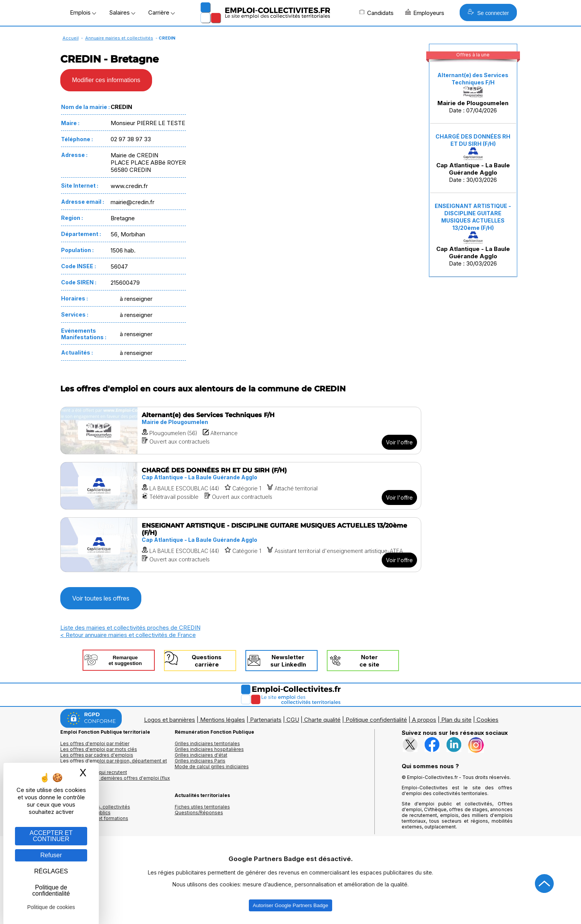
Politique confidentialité (376, 720)
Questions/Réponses (199, 813)
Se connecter (488, 12)
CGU (293, 720)
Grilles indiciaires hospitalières (209, 749)
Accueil (71, 38)
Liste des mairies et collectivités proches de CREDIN (130, 628)
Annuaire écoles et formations (94, 818)
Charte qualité (322, 720)
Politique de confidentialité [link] (51, 890)
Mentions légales (223, 720)
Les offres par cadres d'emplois (97, 755)
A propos (424, 720)
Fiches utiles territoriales (202, 807)
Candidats (376, 13)
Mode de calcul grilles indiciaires (212, 766)
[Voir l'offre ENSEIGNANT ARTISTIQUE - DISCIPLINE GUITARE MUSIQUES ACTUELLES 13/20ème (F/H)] (241, 545)
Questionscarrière (207, 661)
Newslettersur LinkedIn (288, 661)
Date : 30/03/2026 (473, 158)
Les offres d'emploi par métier (95, 743)
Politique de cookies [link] (51, 907)
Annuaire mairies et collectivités (119, 38)
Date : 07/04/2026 (473, 93)
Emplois (83, 12)
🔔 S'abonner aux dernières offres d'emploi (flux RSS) (115, 781)
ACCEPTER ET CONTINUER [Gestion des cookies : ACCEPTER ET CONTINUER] (51, 836)
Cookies (487, 720)
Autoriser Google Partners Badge (290, 905)
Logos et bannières (170, 720)
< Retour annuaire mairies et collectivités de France (128, 635)
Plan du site (456, 720)
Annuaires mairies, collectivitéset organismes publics (95, 810)
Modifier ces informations (106, 80)
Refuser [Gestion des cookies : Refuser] (51, 855)
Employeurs (425, 13)
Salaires (122, 12)
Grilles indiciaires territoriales (207, 743)
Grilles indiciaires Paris (200, 761)
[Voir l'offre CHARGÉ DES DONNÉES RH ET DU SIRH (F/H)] (241, 486)
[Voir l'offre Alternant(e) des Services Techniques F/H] (241, 431)
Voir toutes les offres (101, 598)
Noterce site (369, 661)
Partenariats (266, 720)
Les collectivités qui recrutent (94, 772)
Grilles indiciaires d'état (201, 755)
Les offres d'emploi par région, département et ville (114, 764)
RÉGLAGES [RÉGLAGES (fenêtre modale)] (51, 871)
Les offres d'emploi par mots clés (99, 749)
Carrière (161, 12)
